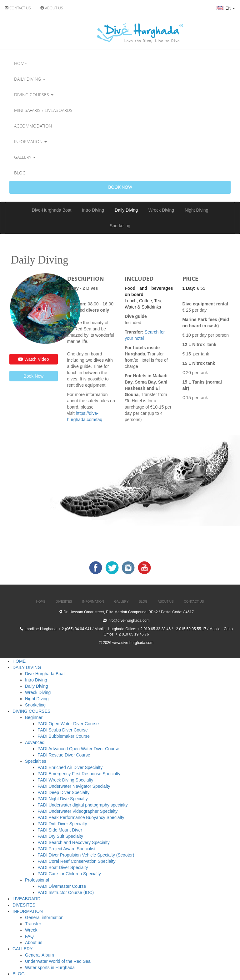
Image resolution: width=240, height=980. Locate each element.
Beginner (34, 717)
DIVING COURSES (34, 95)
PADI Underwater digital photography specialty (82, 805)
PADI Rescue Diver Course (64, 755)
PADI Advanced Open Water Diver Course (78, 749)
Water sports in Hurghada (50, 967)
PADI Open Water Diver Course (68, 724)
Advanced (35, 742)
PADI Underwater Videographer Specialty (77, 811)
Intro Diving (93, 210)
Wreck (31, 930)
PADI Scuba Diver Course (63, 730)
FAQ (29, 936)
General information (44, 917)
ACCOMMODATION (33, 126)
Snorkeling (120, 226)
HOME (20, 63)
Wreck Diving (161, 210)
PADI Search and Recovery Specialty (74, 842)
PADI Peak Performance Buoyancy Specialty (81, 817)
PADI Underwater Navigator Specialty (74, 786)
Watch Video (34, 359)
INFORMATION (30, 141)
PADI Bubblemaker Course (64, 736)
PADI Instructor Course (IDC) (66, 892)
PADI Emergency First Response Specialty (79, 774)
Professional (37, 880)
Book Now (33, 376)
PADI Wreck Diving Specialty (65, 780)
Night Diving (196, 210)
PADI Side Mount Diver (60, 830)
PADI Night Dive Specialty (63, 799)
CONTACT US (18, 8)
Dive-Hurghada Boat (52, 210)
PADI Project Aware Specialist (66, 849)
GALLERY (25, 157)
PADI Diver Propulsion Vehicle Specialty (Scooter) (86, 855)
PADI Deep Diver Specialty (63, 792)
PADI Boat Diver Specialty (63, 867)
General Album (40, 955)
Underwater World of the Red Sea (58, 961)
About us (34, 942)
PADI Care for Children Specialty (69, 874)
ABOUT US (52, 8)
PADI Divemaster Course (62, 886)
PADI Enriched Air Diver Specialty (70, 767)
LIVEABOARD (26, 899)
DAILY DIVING (30, 79)
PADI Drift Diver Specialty (62, 824)
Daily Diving (126, 210)
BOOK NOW (120, 187)
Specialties (36, 761)
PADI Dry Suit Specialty (60, 836)
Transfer (33, 924)
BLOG (20, 173)
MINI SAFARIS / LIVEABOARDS (43, 110)
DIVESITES (24, 905)
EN (226, 8)
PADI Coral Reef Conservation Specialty (77, 861)
